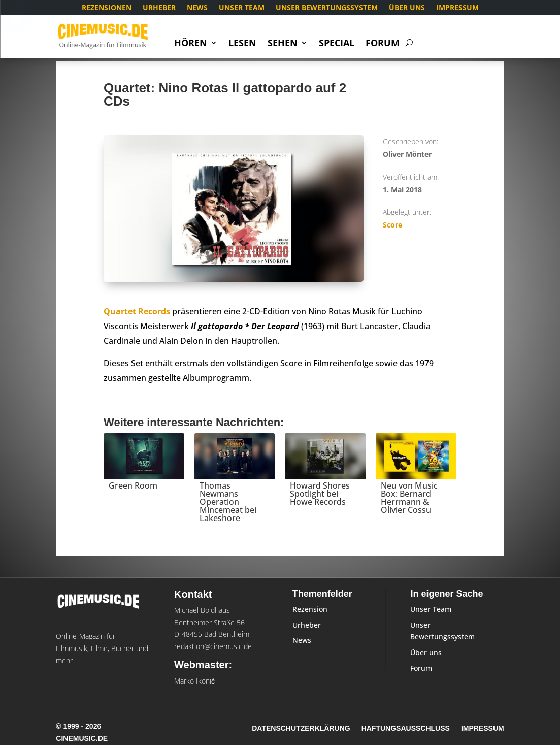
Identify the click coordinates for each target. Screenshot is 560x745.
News (197, 8)
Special (337, 44)
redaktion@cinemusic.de (213, 646)
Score (392, 225)
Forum (383, 44)
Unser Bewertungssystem (327, 8)
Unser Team (242, 8)
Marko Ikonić (194, 681)
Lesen (242, 44)
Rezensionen (107, 8)
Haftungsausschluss (406, 728)
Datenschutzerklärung (301, 728)
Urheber (159, 8)
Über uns (407, 8)
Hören (191, 44)
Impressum (457, 8)
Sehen (283, 44)
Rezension (310, 609)
